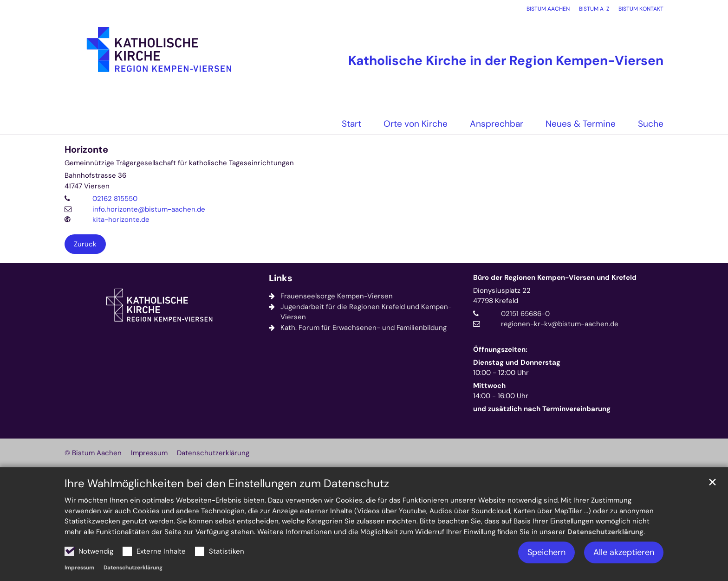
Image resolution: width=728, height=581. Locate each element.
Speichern (546, 552)
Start (351, 124)
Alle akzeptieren (624, 552)
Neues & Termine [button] (581, 124)
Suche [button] (651, 124)
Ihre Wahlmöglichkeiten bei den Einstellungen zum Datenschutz (227, 484)
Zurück (85, 244)
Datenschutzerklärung (605, 532)
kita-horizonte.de (121, 219)
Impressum (79, 568)
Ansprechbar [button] (497, 124)
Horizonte (86, 150)
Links (281, 278)
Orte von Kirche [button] (416, 124)
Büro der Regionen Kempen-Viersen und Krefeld (555, 278)
